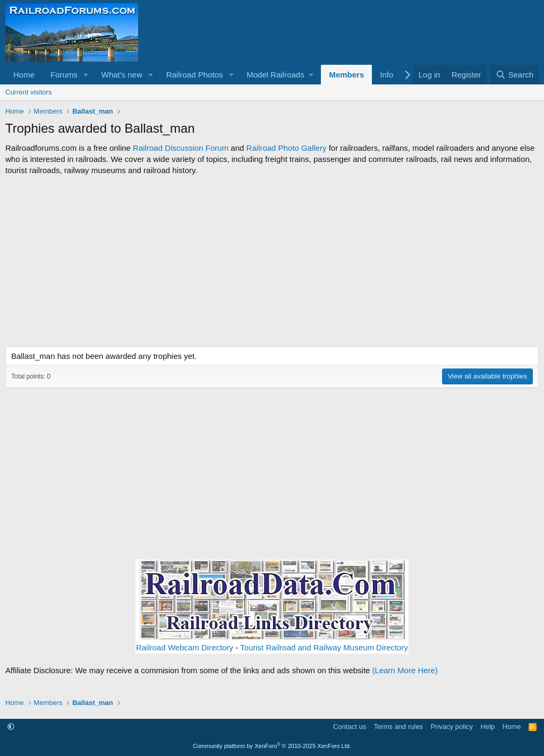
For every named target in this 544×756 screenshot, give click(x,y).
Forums (64, 75)
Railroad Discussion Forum (181, 148)
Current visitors (28, 92)
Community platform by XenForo (272, 746)
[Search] (515, 75)
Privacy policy (452, 727)
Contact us (350, 727)
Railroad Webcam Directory (185, 647)
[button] (86, 75)
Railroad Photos (195, 75)
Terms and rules (398, 727)
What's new (122, 75)
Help (488, 727)
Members (346, 75)
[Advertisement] (272, 261)
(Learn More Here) (405, 670)
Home (24, 75)
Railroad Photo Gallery (287, 148)
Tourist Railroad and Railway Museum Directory (324, 647)
